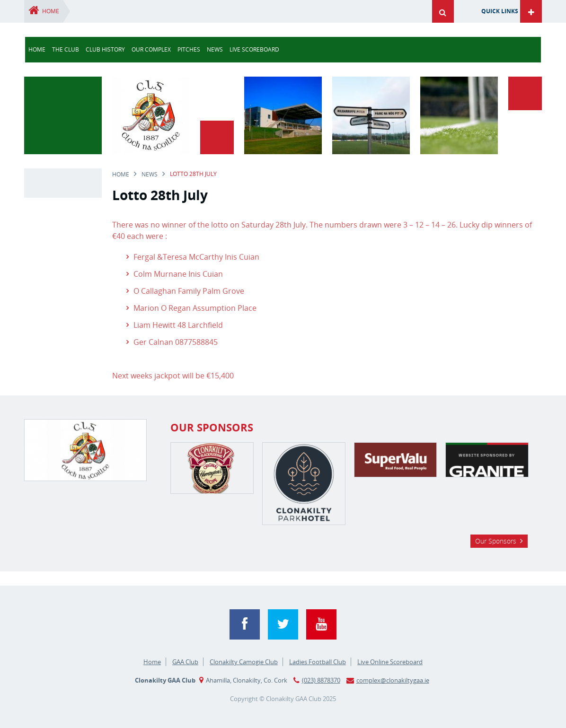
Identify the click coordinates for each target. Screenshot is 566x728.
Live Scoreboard (254, 49)
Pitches (189, 49)
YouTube (321, 624)
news (215, 49)
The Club (66, 49)
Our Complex (151, 49)
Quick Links (500, 11)
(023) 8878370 (321, 680)
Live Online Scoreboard (390, 662)
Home (51, 11)
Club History (105, 49)
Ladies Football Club (318, 662)
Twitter (283, 624)
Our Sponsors (496, 541)
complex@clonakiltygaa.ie (393, 680)
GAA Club (185, 662)
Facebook (245, 624)
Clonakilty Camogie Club (244, 662)
